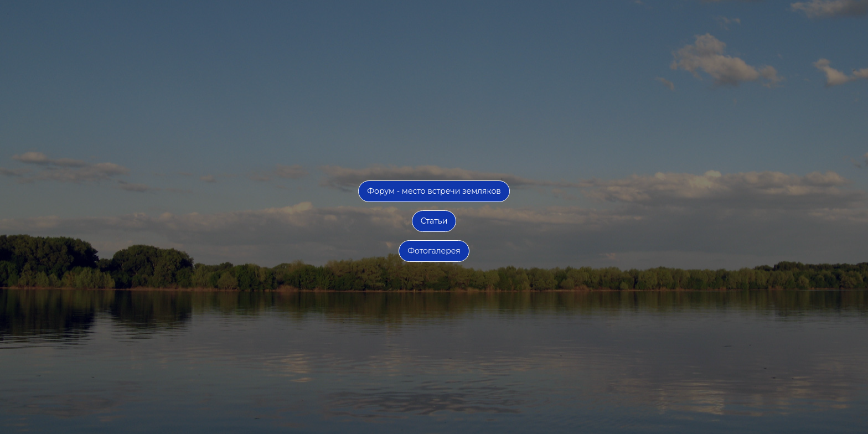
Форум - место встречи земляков (434, 191)
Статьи (434, 221)
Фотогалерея (434, 251)
